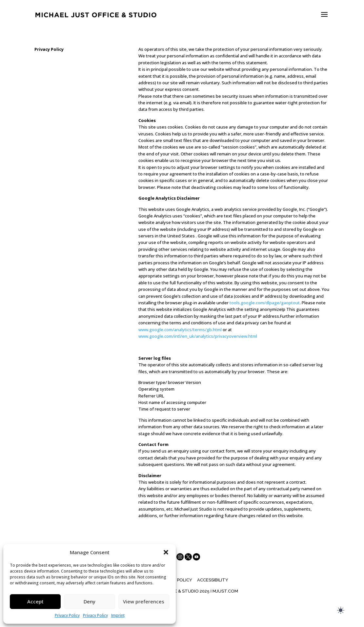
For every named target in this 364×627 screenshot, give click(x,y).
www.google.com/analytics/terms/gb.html (180, 330)
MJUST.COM (225, 591)
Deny (90, 601)
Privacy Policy (67, 615)
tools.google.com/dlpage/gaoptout (265, 303)
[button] (166, 552)
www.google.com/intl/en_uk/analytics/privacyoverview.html (198, 336)
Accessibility (213, 580)
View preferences (144, 601)
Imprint (118, 615)
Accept (35, 601)
